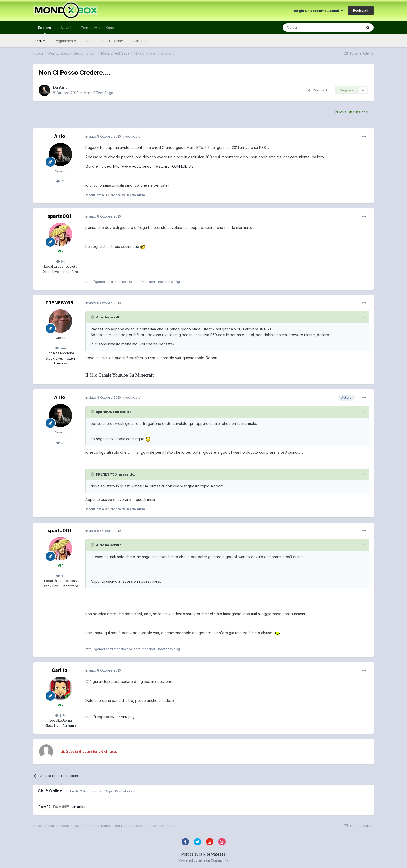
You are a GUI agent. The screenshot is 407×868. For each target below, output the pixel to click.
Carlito (59, 670)
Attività (66, 28)
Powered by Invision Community (203, 860)
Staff (89, 41)
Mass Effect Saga (98, 93)
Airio (63, 87)
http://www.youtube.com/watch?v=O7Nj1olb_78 (153, 166)
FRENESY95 (60, 303)
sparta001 (59, 216)
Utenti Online (113, 41)
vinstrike (79, 807)
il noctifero (69, 272)
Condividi (318, 90)
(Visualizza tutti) (128, 791)
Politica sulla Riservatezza (203, 854)
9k (60, 261)
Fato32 (45, 807)
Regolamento (65, 41)
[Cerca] (307, 28)
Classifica (140, 41)
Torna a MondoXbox (97, 28)
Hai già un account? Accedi (318, 11)
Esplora (45, 30)
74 (60, 181)
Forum (40, 41)
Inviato (103, 136)
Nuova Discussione (352, 112)
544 (61, 348)
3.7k (61, 715)
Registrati (361, 10)
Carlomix (69, 725)
